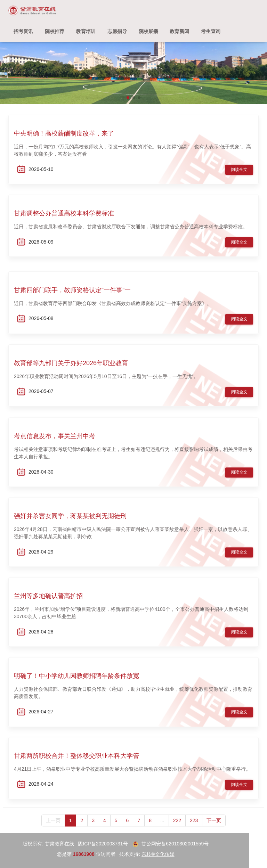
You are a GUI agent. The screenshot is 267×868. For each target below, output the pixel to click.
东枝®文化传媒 (78, 854)
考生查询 (211, 31)
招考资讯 (23, 31)
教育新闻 (179, 31)
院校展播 (148, 31)
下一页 (214, 829)
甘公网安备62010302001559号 (90, 844)
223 (194, 829)
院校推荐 (55, 31)
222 (177, 829)
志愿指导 (117, 31)
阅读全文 (239, 170)
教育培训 (86, 31)
